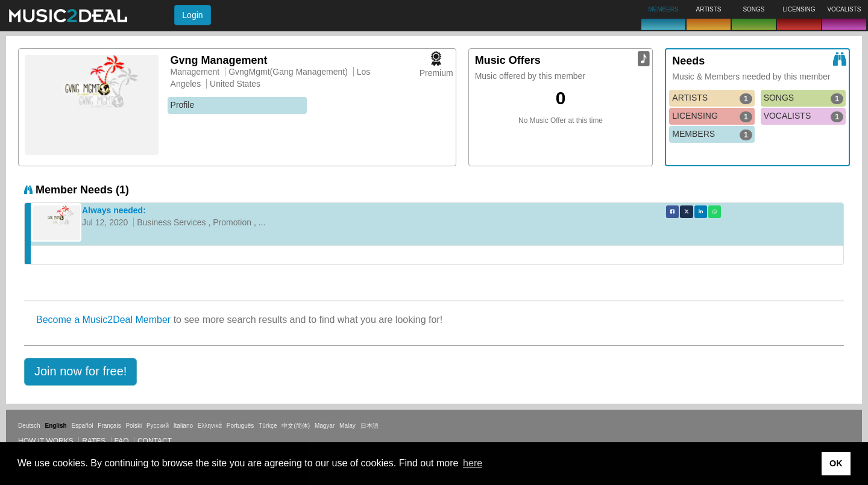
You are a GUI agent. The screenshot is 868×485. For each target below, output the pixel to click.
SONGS (804, 98)
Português (241, 426)
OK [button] (836, 463)
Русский (158, 426)
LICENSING (712, 116)
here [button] (473, 463)
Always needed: (114, 210)
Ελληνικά (210, 426)
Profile (183, 105)
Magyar (325, 426)
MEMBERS (712, 134)
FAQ (122, 441)
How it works (46, 441)
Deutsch (29, 426)
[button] (80, 372)
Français (109, 426)
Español (82, 426)
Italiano (183, 426)
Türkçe (268, 426)
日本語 (370, 426)
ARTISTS (712, 98)
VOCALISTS (804, 116)
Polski (134, 426)
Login (192, 15)
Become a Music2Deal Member (103, 320)
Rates (94, 441)
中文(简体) (296, 426)
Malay (348, 426)
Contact (155, 441)
